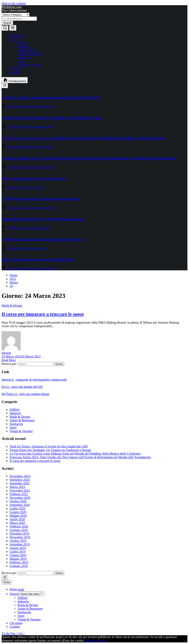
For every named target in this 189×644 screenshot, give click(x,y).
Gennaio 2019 (19, 566)
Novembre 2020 (20, 498)
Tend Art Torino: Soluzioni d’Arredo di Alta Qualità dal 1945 (50, 98)
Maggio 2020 (18, 516)
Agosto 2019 (18, 548)
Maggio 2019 (18, 559)
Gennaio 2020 (19, 530)
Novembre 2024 (20, 476)
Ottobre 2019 (18, 541)
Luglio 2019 (17, 552)
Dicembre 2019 (19, 534)
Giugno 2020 (18, 512)
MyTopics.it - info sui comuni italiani (26, 394)
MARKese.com (12, 7)
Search (7, 23)
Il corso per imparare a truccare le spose (34, 178)
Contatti (15, 72)
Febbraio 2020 (19, 526)
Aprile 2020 (17, 519)
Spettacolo (24, 58)
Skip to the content (14, 3)
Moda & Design (28, 50)
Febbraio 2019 (19, 562)
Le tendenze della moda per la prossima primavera (42, 239)
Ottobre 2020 (18, 501)
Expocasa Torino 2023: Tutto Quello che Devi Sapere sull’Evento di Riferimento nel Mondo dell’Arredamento (89, 158)
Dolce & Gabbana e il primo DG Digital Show (38, 259)
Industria (23, 47)
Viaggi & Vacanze (29, 65)
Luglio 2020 (17, 508)
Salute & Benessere (30, 54)
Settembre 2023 (20, 483)
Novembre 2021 (20, 490)
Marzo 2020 (17, 523)
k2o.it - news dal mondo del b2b (22, 387)
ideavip (6, 353)
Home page (17, 36)
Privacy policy (98, 641)
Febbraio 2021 (19, 494)
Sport (21, 61)
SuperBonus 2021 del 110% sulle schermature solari (43, 219)
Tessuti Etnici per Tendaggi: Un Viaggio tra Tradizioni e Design (52, 118)
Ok (86, 641)
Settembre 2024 (20, 480)
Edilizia (23, 43)
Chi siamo (16, 68)
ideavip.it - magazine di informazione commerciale (34, 380)
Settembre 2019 (20, 544)
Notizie (16, 40)
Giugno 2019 (18, 555)
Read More (9, 360)
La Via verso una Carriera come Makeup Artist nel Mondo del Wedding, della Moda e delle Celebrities (83, 138)
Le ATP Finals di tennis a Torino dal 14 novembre (41, 199)
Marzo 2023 (17, 487)
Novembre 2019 (20, 537)
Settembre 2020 (20, 505)
